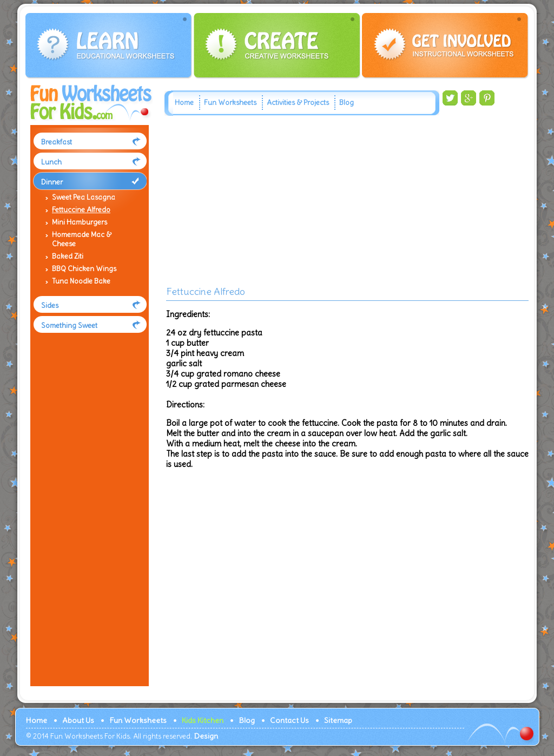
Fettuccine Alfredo (81, 210)
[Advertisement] (87, 520)
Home (184, 103)
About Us (78, 720)
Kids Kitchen (203, 720)
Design (206, 736)
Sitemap (338, 720)
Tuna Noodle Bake (81, 281)
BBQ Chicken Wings (84, 269)
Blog (347, 103)
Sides (50, 305)
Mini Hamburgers (80, 222)
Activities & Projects (298, 103)
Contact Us (289, 720)
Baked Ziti (68, 256)
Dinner (52, 182)
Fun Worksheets (230, 103)
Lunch (51, 162)
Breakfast (57, 142)
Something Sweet (69, 326)
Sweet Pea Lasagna (84, 197)
